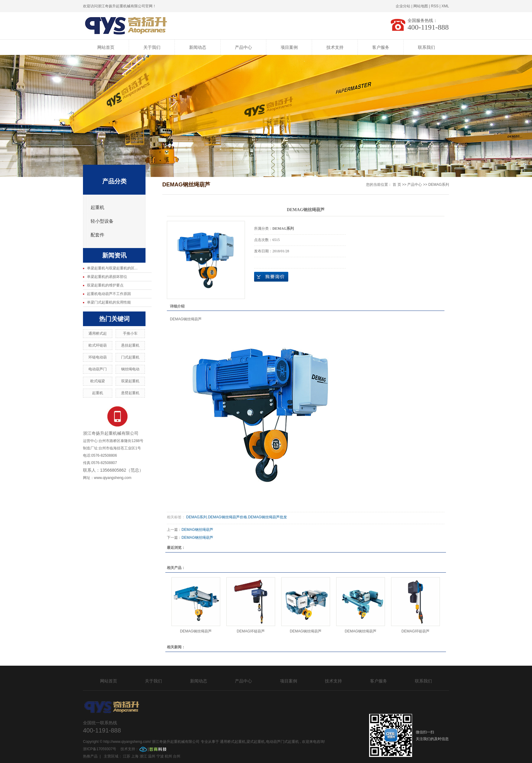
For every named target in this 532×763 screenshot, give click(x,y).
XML (445, 6)
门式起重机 (130, 357)
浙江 (143, 756)
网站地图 (421, 6)
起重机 (97, 207)
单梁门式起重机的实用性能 (109, 302)
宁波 (160, 756)
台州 (177, 756)
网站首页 (106, 47)
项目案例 (289, 47)
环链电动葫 (98, 357)
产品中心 (243, 47)
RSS (435, 6)
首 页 (397, 185)
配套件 (97, 235)
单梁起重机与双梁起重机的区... (112, 268)
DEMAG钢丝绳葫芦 (197, 530)
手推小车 (130, 333)
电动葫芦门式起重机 (282, 742)
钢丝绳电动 (130, 369)
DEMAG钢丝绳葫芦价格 (228, 517)
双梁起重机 (130, 381)
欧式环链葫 (98, 345)
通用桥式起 (98, 333)
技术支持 (335, 47)
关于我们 (152, 47)
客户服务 (381, 47)
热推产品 (90, 756)
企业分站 (403, 6)
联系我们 (426, 47)
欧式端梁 (98, 381)
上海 (135, 756)
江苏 (127, 756)
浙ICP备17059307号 (100, 749)
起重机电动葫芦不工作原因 (109, 294)
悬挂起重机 (130, 345)
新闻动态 (198, 47)
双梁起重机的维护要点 (105, 285)
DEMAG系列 (439, 185)
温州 (152, 756)
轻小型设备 (102, 221)
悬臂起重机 (130, 393)
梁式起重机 (256, 742)
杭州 (168, 756)
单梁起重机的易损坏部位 (107, 277)
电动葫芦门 (98, 369)
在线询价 (271, 277)
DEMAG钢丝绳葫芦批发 (268, 517)
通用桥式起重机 (233, 742)
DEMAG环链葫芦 (251, 631)
